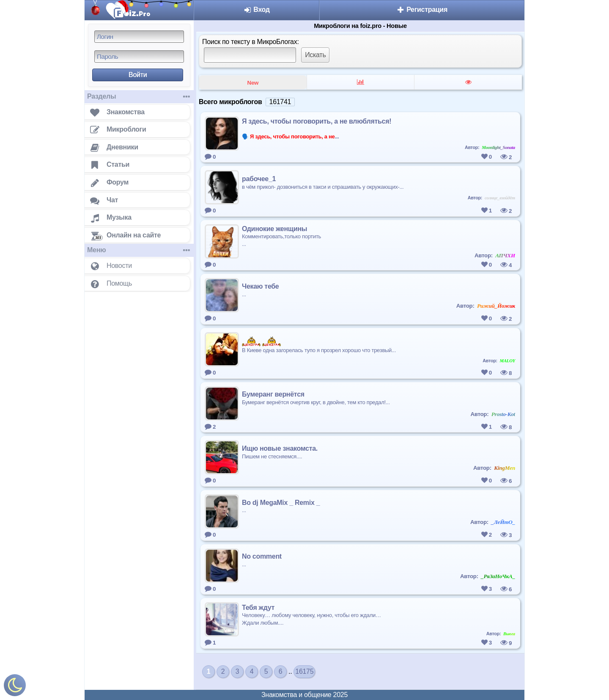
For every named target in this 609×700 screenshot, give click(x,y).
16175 (304, 671)
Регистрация (422, 10)
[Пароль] (139, 56)
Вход (256, 10)
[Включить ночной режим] (15, 687)
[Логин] (139, 37)
